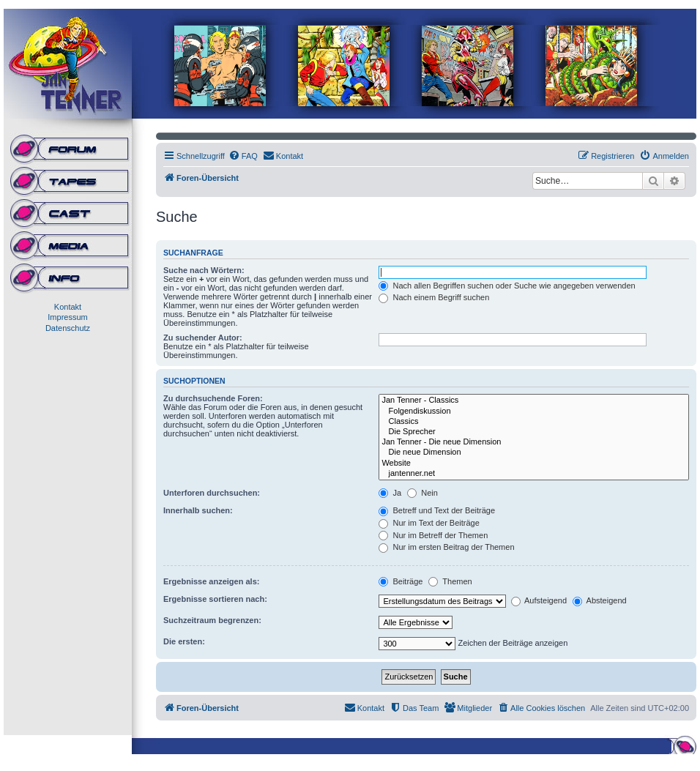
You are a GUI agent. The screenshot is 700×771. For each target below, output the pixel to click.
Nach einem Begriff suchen (434, 297)
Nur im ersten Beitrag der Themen (446, 547)
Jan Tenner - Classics (534, 401)
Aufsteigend (539, 600)
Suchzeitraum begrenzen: (212, 620)
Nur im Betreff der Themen (433, 535)
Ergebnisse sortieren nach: (215, 599)
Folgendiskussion (534, 411)
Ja (390, 493)
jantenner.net (534, 474)
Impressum (67, 317)
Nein (422, 493)
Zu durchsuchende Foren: (213, 398)
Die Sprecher (534, 432)
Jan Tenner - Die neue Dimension (534, 442)
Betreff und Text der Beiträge (437, 510)
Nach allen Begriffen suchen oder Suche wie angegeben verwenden (507, 286)
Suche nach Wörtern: (204, 270)
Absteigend (600, 600)
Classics (534, 422)
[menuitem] (243, 156)
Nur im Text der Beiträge (429, 523)
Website (534, 463)
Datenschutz (68, 328)
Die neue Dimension (534, 452)
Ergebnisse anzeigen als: (211, 581)
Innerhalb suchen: (198, 510)
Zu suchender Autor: (203, 338)
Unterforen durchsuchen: (212, 493)
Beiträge (401, 581)
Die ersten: (184, 641)
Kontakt (68, 307)
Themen (450, 581)
